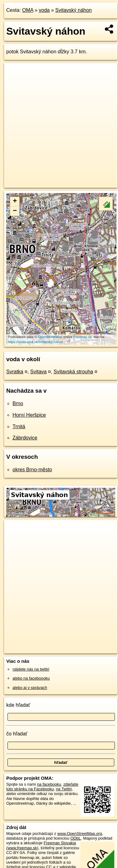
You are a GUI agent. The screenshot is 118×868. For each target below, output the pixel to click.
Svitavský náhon (74, 10)
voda (44, 10)
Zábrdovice (25, 438)
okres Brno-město (32, 470)
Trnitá (19, 427)
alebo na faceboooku (31, 678)
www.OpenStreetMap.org (80, 834)
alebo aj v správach (30, 688)
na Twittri (64, 789)
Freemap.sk (82, 337)
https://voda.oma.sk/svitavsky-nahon (36, 342)
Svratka (15, 372)
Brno (18, 403)
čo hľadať (17, 734)
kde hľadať (18, 705)
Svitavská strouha (73, 372)
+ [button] (15, 201)
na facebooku (49, 784)
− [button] (15, 211)
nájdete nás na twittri (31, 669)
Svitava (38, 372)
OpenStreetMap (50, 337)
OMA (28, 10)
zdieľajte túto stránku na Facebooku (42, 787)
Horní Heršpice (29, 415)
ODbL (76, 838)
